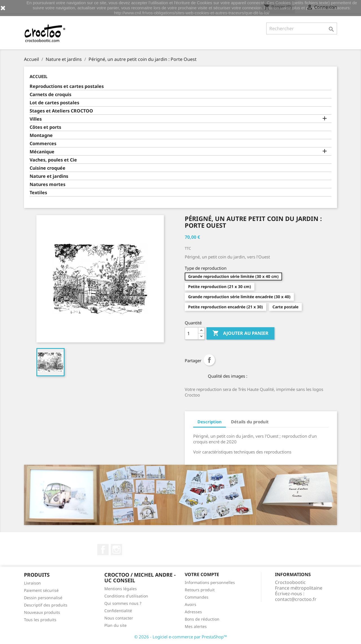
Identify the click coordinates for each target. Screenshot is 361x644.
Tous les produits (40, 620)
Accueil (38, 76)
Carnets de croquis (50, 95)
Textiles (38, 193)
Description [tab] (210, 422)
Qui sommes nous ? (123, 603)
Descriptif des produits (46, 605)
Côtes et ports (45, 127)
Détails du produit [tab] (250, 422)
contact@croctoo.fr (296, 599)
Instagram (116, 550)
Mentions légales (121, 589)
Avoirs (191, 604)
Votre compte (202, 574)
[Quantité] (191, 333)
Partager (209, 360)
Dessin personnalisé (43, 598)
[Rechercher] (302, 28)
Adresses (193, 612)
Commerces (43, 144)
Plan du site (115, 625)
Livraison (32, 583)
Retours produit (200, 590)
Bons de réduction (202, 619)
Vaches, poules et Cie (53, 160)
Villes (36, 119)
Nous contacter (119, 618)
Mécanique (42, 152)
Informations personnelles (210, 582)
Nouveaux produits (42, 612)
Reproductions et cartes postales (67, 86)
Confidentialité (118, 611)
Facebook (103, 550)
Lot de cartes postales (54, 103)
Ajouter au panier (240, 333)
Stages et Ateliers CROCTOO (61, 111)
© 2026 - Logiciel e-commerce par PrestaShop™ (181, 637)
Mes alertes (196, 626)
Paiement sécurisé (41, 590)
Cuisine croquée (48, 168)
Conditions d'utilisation (126, 596)
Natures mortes (48, 184)
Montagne (41, 135)
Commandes (197, 597)
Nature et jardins (49, 176)
